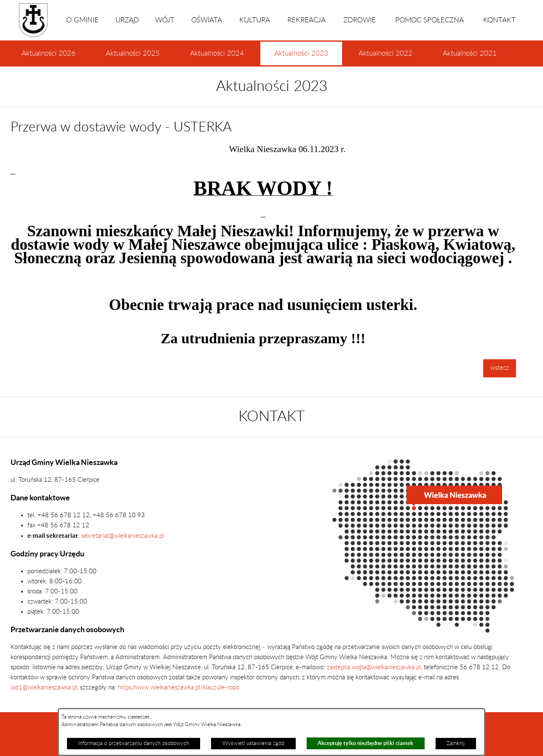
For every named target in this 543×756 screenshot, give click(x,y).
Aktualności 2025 (133, 53)
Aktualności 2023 (301, 58)
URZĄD (127, 20)
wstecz (500, 368)
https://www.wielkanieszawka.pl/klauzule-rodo (178, 688)
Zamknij (456, 743)
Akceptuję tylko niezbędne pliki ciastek (365, 743)
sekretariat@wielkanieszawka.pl (123, 536)
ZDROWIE (360, 20)
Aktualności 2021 (470, 53)
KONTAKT (499, 20)
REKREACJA (306, 20)
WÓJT (165, 20)
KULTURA (255, 20)
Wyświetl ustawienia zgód (253, 743)
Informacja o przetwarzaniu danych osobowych (134, 743)
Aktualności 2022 (385, 53)
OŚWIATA (207, 20)
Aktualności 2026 (48, 53)
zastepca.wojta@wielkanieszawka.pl (374, 667)
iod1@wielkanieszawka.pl (44, 688)
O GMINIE (82, 20)
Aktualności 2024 (217, 53)
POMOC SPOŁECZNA (429, 20)
